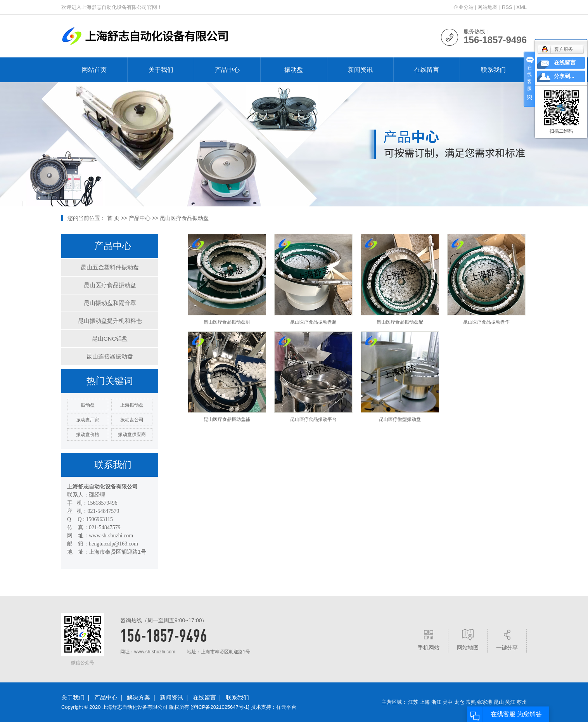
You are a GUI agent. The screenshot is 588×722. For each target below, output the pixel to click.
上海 (425, 702)
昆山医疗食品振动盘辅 (227, 419)
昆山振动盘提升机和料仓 (110, 321)
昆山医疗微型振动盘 (400, 419)
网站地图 (488, 7)
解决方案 (138, 697)
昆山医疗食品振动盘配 (400, 322)
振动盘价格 (88, 435)
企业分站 (463, 7)
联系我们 (493, 70)
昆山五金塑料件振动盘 (110, 267)
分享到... (564, 76)
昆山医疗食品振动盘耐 (227, 322)
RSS (507, 7)
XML (521, 7)
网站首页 (94, 70)
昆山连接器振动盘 (110, 356)
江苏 (413, 702)
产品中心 (227, 70)
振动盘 (294, 70)
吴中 (448, 702)
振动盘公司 (132, 420)
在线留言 (427, 70)
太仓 (459, 702)
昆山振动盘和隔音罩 (110, 303)
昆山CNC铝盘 (110, 338)
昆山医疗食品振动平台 (313, 419)
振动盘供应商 (132, 435)
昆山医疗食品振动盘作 (486, 322)
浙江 (436, 702)
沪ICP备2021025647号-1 (220, 707)
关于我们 (161, 70)
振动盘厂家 (88, 420)
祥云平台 (286, 707)
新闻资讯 (360, 70)
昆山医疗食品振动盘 (184, 218)
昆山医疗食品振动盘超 (313, 322)
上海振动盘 (132, 405)
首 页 (113, 218)
